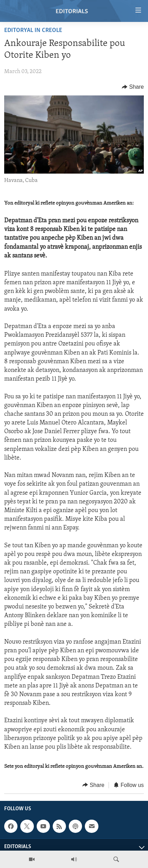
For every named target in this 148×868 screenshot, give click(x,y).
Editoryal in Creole (33, 30)
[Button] (133, 87)
